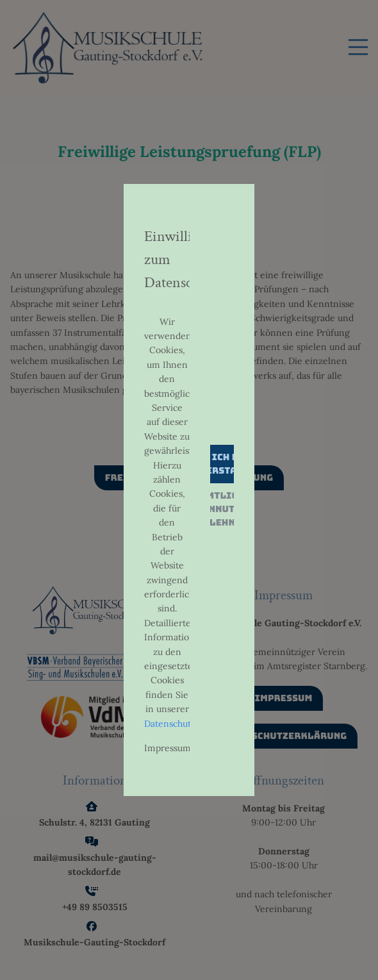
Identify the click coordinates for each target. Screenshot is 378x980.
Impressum (168, 748)
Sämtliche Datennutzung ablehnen (222, 509)
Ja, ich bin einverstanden (222, 464)
